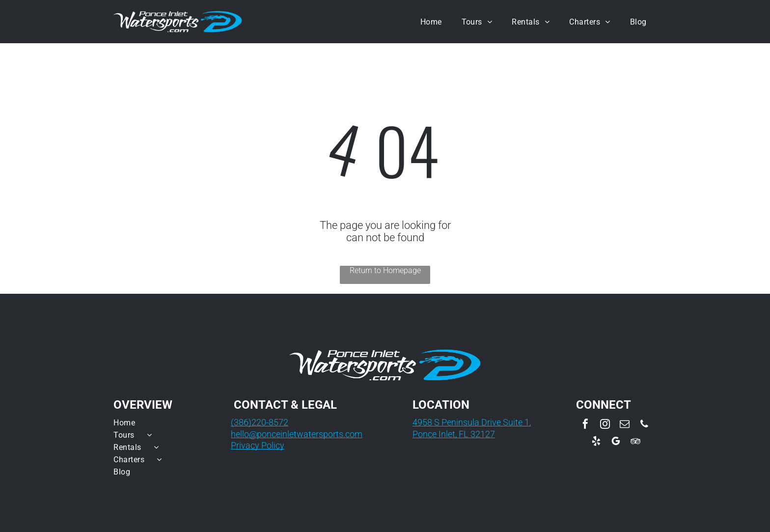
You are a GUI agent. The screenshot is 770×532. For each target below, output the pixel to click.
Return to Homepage (385, 270)
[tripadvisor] (635, 442)
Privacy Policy (258, 445)
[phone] (644, 425)
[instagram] (605, 425)
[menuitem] (431, 21)
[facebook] (585, 425)
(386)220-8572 (260, 422)
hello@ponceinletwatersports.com (297, 434)
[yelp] (596, 442)
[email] (625, 425)
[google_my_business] (616, 442)
